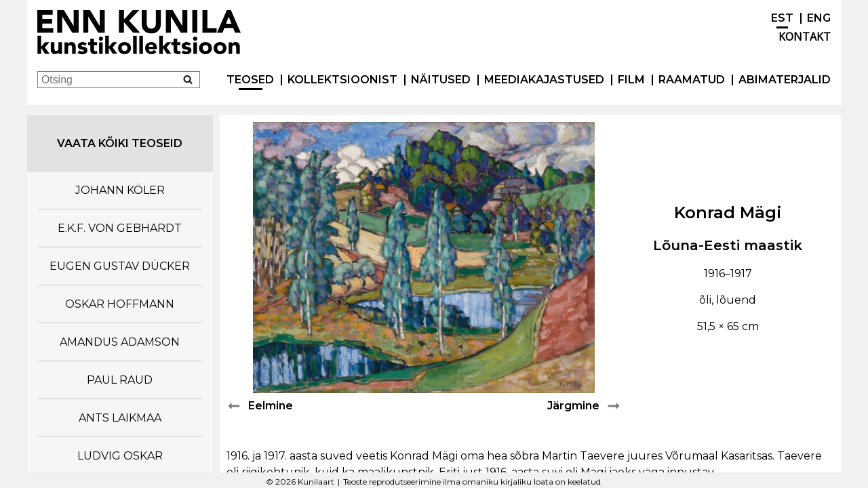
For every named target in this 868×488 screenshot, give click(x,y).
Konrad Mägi (728, 212)
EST (782, 18)
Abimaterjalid (785, 80)
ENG (819, 18)
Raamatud (692, 80)
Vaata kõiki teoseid (120, 143)
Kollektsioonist (342, 80)
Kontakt (805, 37)
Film (631, 80)
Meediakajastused (544, 80)
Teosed (250, 80)
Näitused (441, 80)
